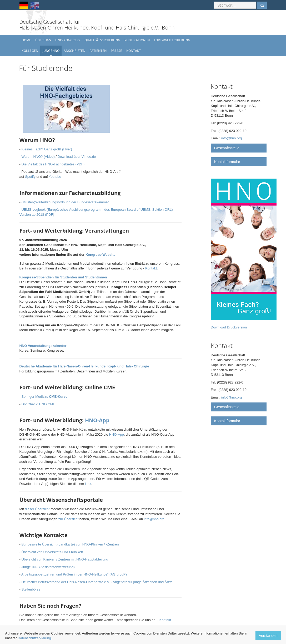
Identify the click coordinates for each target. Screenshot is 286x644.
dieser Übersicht (37, 509)
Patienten (98, 51)
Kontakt (134, 51)
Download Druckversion (229, 327)
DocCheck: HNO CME (38, 404)
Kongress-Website (101, 255)
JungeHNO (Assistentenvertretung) (48, 567)
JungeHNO (51, 51)
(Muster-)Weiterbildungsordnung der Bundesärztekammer (65, 202)
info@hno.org (154, 519)
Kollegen (30, 51)
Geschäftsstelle (227, 148)
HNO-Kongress (68, 40)
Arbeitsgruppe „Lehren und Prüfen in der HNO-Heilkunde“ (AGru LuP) (74, 574)
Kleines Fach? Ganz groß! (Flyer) (47, 149)
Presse (116, 51)
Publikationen (137, 40)
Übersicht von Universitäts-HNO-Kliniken (52, 552)
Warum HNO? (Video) (38, 157)
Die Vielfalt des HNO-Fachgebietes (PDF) (53, 164)
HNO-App (97, 420)
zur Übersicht (69, 519)
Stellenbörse (31, 589)
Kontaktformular (227, 162)
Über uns (43, 40)
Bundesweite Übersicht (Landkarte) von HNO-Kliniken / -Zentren (70, 544)
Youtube (55, 177)
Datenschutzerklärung (34, 638)
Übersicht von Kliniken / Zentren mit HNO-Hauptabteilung (65, 559)
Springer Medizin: (44, 397)
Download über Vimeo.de (77, 157)
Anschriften (74, 51)
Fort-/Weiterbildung (172, 40)
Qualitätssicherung (102, 40)
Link (88, 484)
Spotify (30, 177)
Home (26, 40)
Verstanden (268, 636)
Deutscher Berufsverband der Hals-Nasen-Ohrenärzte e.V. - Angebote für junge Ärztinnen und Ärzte (97, 582)
